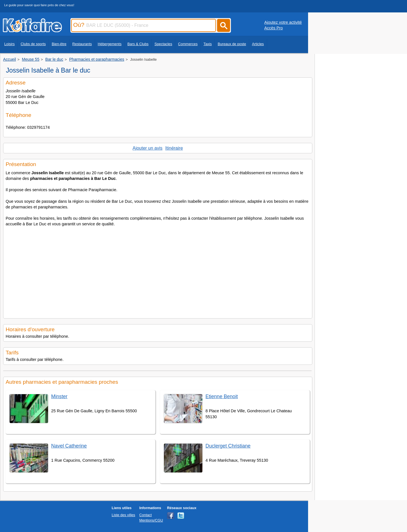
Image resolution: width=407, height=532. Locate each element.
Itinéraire (174, 148)
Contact (146, 515)
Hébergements (110, 44)
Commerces (188, 44)
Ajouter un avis (148, 148)
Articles (258, 44)
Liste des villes (123, 515)
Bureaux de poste (232, 44)
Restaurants (82, 44)
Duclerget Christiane (228, 446)
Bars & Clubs (138, 44)
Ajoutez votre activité (283, 22)
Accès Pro (274, 28)
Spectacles (163, 44)
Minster (59, 396)
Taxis (208, 44)
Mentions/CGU (151, 520)
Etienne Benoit (222, 396)
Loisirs (9, 44)
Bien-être (59, 44)
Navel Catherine (69, 446)
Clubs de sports (33, 44)
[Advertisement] (158, 271)
